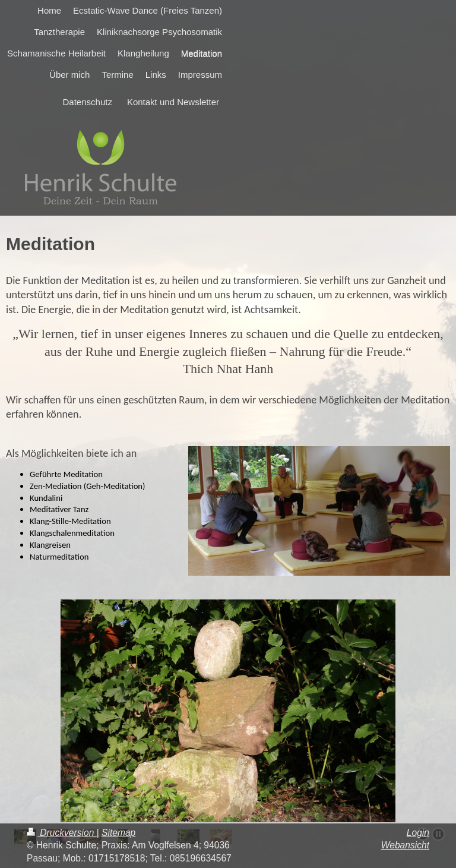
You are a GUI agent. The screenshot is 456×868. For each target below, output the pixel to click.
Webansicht (405, 845)
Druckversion (62, 833)
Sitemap (118, 833)
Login (418, 833)
